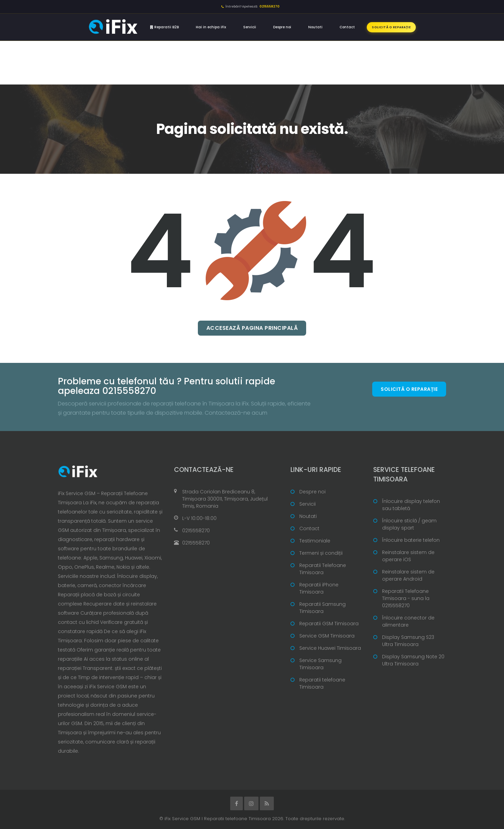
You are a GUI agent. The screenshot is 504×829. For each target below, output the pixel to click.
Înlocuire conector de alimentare (408, 621)
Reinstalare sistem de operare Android (408, 575)
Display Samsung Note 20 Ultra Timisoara (413, 660)
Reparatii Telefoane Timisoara (323, 569)
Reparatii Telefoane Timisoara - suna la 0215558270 (406, 598)
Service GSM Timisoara (327, 636)
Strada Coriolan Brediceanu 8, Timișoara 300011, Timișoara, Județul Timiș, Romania (225, 499)
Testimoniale (315, 541)
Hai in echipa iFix (211, 27)
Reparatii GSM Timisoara (329, 624)
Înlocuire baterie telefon (411, 540)
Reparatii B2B (164, 27)
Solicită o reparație (391, 27)
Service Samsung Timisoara (320, 664)
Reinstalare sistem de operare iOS (408, 556)
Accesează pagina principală (252, 328)
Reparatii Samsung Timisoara (322, 608)
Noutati (315, 27)
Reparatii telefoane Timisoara (322, 683)
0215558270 (196, 531)
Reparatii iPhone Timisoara (319, 588)
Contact (347, 27)
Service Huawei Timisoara (330, 648)
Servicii (250, 27)
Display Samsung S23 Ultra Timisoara (408, 641)
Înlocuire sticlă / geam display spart (409, 524)
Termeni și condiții (321, 553)
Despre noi (282, 27)
